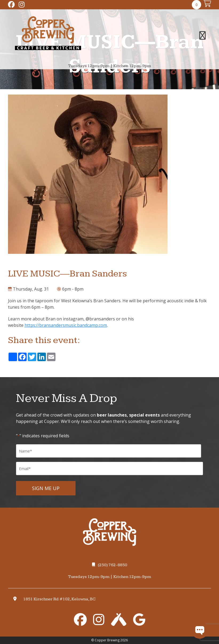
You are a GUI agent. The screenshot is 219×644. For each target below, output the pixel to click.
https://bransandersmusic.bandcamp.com (66, 325)
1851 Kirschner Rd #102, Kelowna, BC (59, 599)
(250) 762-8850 (110, 565)
